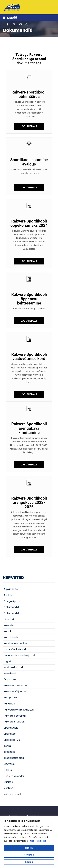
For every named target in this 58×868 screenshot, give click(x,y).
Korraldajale (11, 637)
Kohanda (29, 855)
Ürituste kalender (14, 776)
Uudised (8, 782)
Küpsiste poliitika (38, 841)
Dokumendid (11, 607)
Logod (7, 661)
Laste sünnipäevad (15, 649)
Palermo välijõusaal (15, 692)
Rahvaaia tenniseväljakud (19, 710)
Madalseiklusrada (14, 667)
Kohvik (8, 631)
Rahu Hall (9, 704)
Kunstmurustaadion (15, 643)
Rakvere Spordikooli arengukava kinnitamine (29, 428)
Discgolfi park (12, 601)
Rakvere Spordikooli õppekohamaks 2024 (29, 223)
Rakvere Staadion (14, 722)
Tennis (8, 746)
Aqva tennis (11, 589)
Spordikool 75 (12, 740)
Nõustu (29, 848)
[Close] (56, 817)
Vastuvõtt (10, 788)
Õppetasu (10, 680)
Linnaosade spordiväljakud (19, 655)
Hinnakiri (9, 619)
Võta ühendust (12, 794)
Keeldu (29, 862)
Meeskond (10, 673)
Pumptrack (10, 698)
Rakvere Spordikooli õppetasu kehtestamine (29, 299)
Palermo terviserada (16, 686)
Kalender (9, 625)
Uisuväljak (9, 764)
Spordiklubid (11, 728)
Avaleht (8, 595)
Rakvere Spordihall (15, 716)
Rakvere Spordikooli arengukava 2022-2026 (29, 503)
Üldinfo (8, 770)
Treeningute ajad (14, 758)
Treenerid (10, 752)
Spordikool (10, 734)
